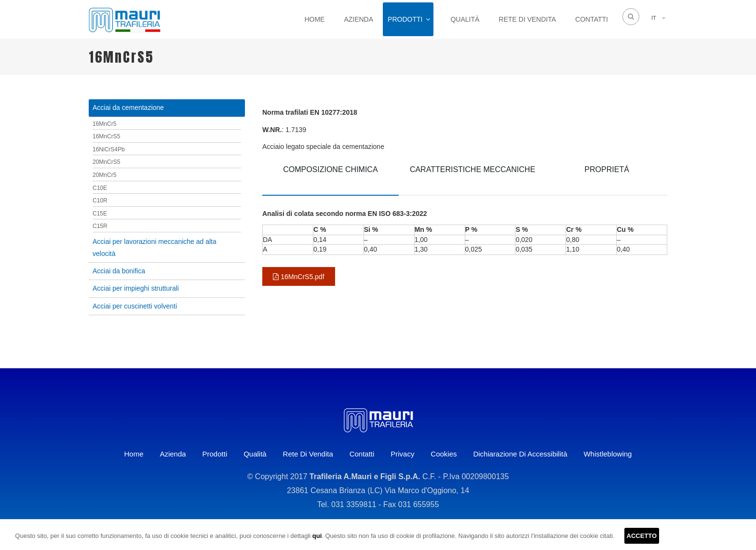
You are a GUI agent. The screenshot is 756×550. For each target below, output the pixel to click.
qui (317, 536)
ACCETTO (642, 536)
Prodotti (405, 19)
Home (314, 19)
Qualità (465, 19)
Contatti (592, 19)
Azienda (358, 19)
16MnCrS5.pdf (298, 277)
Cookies (444, 454)
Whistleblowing (607, 454)
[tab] (331, 177)
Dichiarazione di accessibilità (520, 454)
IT (654, 18)
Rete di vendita (527, 19)
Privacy (402, 454)
